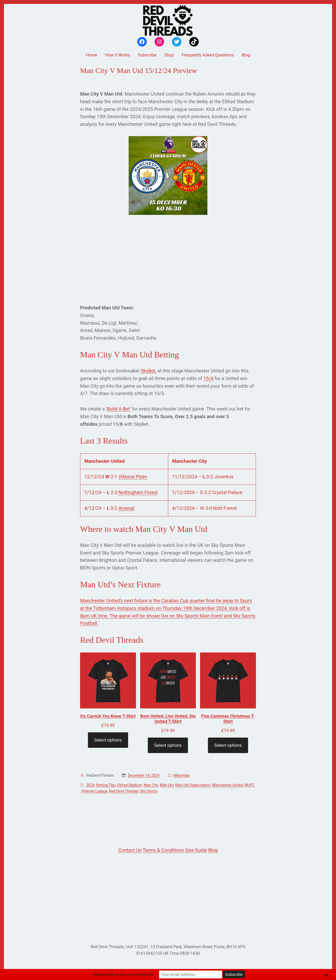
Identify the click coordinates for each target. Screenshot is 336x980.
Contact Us (130, 850)
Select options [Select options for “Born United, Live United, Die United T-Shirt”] (168, 745)
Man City (151, 785)
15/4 (208, 378)
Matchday (182, 775)
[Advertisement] (168, 260)
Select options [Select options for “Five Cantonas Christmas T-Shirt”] (228, 745)
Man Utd (167, 785)
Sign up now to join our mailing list (123, 974)
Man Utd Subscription (193, 785)
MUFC (250, 785)
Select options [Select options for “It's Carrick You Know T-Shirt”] (108, 740)
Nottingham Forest (138, 492)
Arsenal (126, 508)
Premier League (94, 791)
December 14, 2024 (144, 775)
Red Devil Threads (124, 791)
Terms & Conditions (163, 850)
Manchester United (228, 785)
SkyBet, (148, 371)
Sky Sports (149, 791)
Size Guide (196, 850)
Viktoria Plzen (133, 477)
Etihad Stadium (130, 785)
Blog (213, 850)
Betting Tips (106, 785)
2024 (90, 785)
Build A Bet (118, 409)
